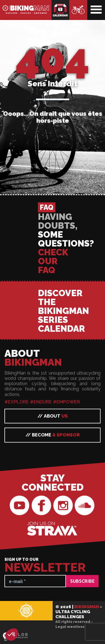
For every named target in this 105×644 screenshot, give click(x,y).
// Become (53, 619)
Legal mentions (70, 627)
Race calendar (60, 10)
